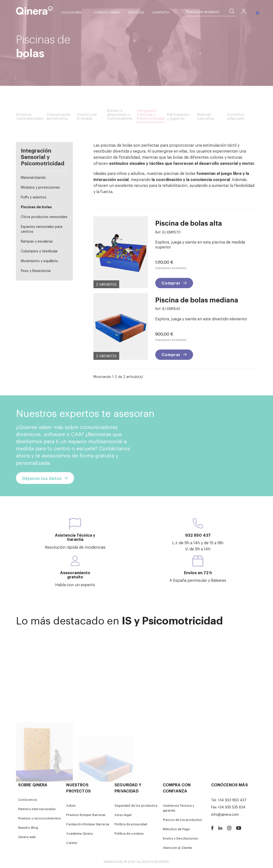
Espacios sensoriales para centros (42, 229)
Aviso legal (123, 815)
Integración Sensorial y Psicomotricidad (43, 156)
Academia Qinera (79, 833)
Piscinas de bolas (36, 207)
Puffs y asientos (34, 197)
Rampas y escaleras (37, 241)
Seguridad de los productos (136, 805)
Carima (72, 843)
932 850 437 (198, 535)
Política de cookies (129, 833)
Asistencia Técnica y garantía (179, 808)
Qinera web (27, 837)
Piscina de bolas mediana (197, 300)
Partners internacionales (37, 809)
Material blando (33, 177)
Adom (71, 805)
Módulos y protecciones (40, 187)
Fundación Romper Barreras (88, 824)
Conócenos (28, 799)
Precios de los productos (182, 820)
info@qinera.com (225, 814)
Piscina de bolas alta (189, 223)
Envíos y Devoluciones (180, 838)
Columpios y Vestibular (39, 251)
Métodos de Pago (176, 829)
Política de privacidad (131, 824)
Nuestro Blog (28, 827)
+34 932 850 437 (232, 800)
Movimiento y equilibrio (39, 261)
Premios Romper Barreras (86, 815)
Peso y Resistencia (36, 270)
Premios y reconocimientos (40, 818)
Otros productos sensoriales (44, 216)
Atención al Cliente (178, 848)
